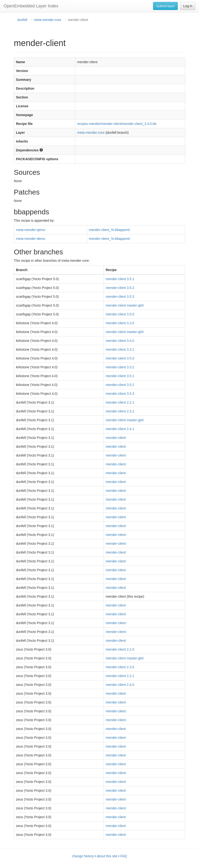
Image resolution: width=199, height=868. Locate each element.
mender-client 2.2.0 (120, 649)
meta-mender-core (47, 20)
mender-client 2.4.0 (120, 685)
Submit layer (165, 6)
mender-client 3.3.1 (120, 349)
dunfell (22, 20)
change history (83, 856)
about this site (107, 856)
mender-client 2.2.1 (120, 402)
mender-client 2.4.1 (120, 429)
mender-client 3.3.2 (120, 367)
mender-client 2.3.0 (120, 667)
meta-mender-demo (31, 239)
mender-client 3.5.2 (120, 288)
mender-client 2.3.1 (120, 411)
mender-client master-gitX (125, 305)
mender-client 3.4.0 (120, 341)
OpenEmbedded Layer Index (31, 6)
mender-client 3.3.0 (120, 323)
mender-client (116, 438)
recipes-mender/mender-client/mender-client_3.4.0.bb (117, 124)
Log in (188, 6)
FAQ (124, 856)
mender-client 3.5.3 (120, 297)
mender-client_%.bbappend (109, 230)
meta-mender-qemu (31, 230)
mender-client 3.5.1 (120, 279)
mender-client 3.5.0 (120, 314)
